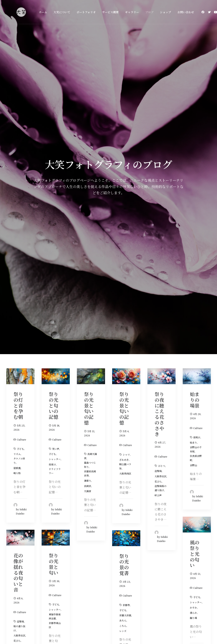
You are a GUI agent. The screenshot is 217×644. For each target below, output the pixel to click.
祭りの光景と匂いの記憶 (89, 135)
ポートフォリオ (86, 12)
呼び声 (158, 222)
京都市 (126, 331)
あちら (123, 347)
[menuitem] (43, 12)
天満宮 (88, 217)
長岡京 (88, 212)
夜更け (52, 191)
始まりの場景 (195, 126)
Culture (22, 166)
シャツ (126, 181)
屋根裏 (17, 194)
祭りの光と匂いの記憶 (54, 132)
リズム (17, 180)
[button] (204, 12)
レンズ (123, 357)
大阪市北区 (161, 202)
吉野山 (193, 191)
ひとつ (162, 192)
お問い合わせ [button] (188, 540)
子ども (20, 175)
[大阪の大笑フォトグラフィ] (21, 12)
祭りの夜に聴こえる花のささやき (159, 140)
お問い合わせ (186, 12)
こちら (123, 352)
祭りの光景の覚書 (124, 291)
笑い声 (56, 175)
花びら (158, 208)
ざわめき (124, 186)
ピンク (17, 372)
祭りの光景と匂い (54, 290)
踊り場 (193, 344)
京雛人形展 (125, 342)
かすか (193, 334)
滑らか (193, 339)
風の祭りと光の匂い (195, 280)
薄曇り (88, 207)
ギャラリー (132, 12)
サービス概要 (110, 12)
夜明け (197, 164)
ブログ (149, 12)
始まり (193, 169)
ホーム (43, 12)
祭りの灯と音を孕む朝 (18, 132)
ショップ (165, 12)
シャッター (55, 185)
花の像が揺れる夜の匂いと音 (18, 299)
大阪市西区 (125, 200)
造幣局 (158, 197)
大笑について (62, 12)
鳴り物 (17, 199)
